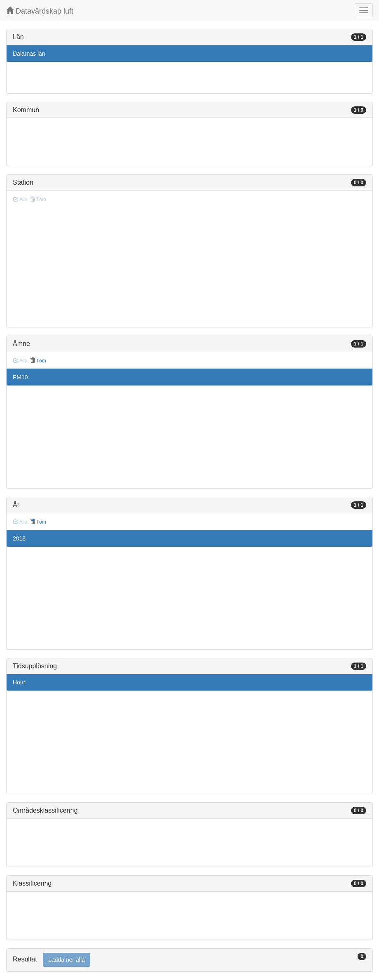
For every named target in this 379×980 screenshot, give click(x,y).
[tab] (189, 960)
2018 (19, 538)
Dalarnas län (29, 54)
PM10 (20, 377)
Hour (19, 682)
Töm (38, 361)
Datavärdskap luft (40, 11)
